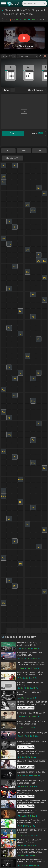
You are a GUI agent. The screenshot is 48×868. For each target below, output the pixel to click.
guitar (6, 90)
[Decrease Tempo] (3, 56)
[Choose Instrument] (12, 90)
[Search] (44, 4)
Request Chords (26, 708)
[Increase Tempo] (14, 56)
